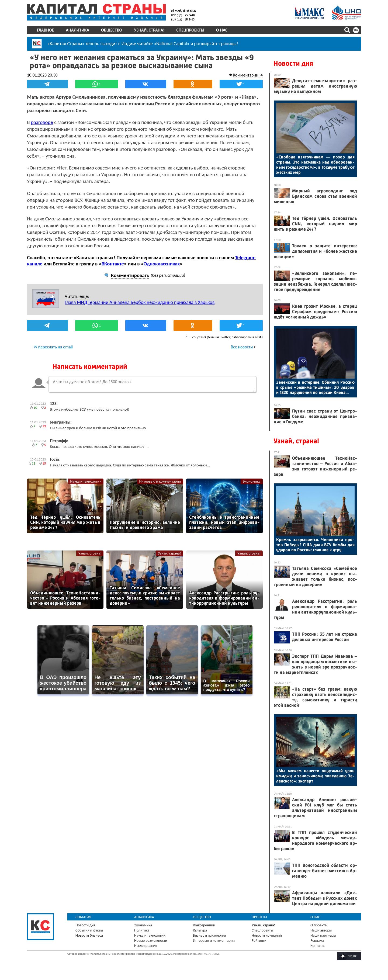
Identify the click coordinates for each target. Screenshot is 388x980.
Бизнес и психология (209, 935)
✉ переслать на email (53, 347)
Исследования (146, 946)
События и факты (89, 930)
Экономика (252, 481)
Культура (200, 930)
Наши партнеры (323, 935)
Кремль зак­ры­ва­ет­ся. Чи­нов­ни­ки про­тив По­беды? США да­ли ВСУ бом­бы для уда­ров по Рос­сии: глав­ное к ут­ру (315, 545)
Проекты (259, 917)
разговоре (42, 122)
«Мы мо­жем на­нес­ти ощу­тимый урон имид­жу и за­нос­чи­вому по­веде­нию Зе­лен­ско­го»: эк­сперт (315, 776)
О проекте (318, 925)
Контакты (318, 946)
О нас (222, 30)
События (83, 917)
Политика (142, 930)
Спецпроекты (190, 30)
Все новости (242, 347)
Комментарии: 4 (248, 75)
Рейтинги (259, 941)
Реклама (317, 941)
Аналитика (77, 30)
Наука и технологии (86, 481)
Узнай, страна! (149, 30)
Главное (45, 30)
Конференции (204, 925)
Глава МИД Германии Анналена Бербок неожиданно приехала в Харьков (140, 302)
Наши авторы (321, 930)
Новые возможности (151, 941)
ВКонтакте (112, 263)
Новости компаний (267, 935)
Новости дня (293, 63)
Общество (112, 30)
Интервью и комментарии (160, 481)
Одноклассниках (162, 263)
